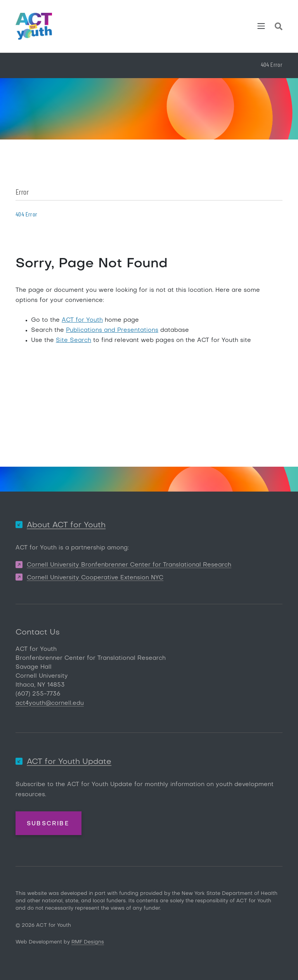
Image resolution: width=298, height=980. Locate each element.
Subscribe (48, 824)
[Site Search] (279, 28)
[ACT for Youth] (34, 26)
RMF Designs (88, 942)
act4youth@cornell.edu (50, 703)
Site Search (74, 340)
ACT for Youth (82, 320)
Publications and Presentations (112, 330)
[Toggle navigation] (261, 26)
